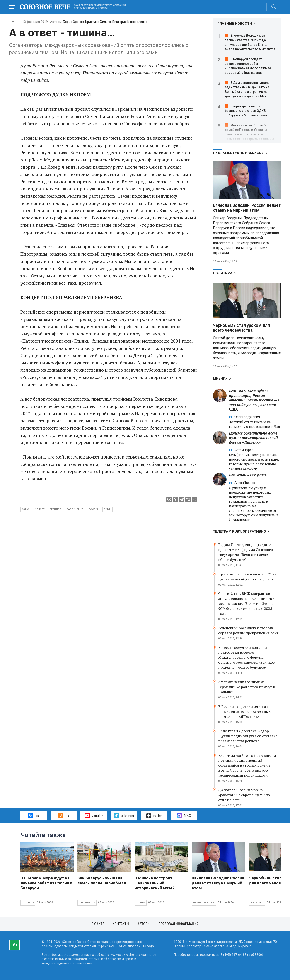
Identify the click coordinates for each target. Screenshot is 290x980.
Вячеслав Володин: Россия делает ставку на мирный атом (247, 208)
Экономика (87, 903)
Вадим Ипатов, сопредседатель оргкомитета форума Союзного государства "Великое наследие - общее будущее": (247, 552)
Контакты (121, 924)
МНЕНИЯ (220, 378)
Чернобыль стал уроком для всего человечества (241, 328)
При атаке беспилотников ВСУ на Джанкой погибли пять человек (247, 576)
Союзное (28, 903)
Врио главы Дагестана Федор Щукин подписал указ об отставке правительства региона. (248, 736)
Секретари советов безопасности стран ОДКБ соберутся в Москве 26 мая (246, 111)
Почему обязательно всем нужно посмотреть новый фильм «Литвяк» (253, 438)
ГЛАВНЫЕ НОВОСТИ (235, 24)
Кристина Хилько (98, 22)
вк (34, 815)
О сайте (98, 924)
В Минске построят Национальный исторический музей (155, 883)
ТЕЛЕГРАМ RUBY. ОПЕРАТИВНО (239, 531)
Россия (94, 509)
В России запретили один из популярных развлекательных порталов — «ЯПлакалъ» (244, 711)
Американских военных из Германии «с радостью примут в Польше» (247, 687)
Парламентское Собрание (238, 153)
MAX (184, 816)
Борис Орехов (73, 22)
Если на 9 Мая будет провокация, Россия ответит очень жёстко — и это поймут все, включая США (255, 400)
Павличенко (75, 509)
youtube (94, 815)
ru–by (154, 816)
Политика (223, 273)
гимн (108, 509)
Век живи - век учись (248, 475)
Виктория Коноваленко (130, 22)
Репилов (56, 509)
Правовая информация (179, 924)
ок (64, 815)
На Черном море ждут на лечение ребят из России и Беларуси (46, 883)
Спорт (14, 22)
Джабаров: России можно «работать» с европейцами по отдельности (244, 795)
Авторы (144, 924)
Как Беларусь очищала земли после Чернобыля (102, 880)
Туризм (141, 903)
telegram (124, 815)
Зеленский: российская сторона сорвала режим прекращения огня (248, 630)
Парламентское (204, 903)
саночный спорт (33, 509)
